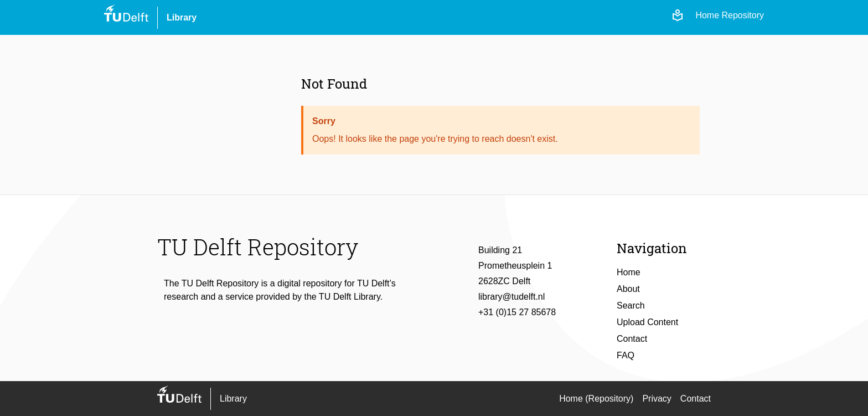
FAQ (626, 355)
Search (631, 305)
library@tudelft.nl (512, 297)
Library (182, 17)
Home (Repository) (596, 399)
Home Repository (730, 15)
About (628, 289)
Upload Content (647, 322)
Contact (632, 339)
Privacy (657, 399)
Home (629, 272)
